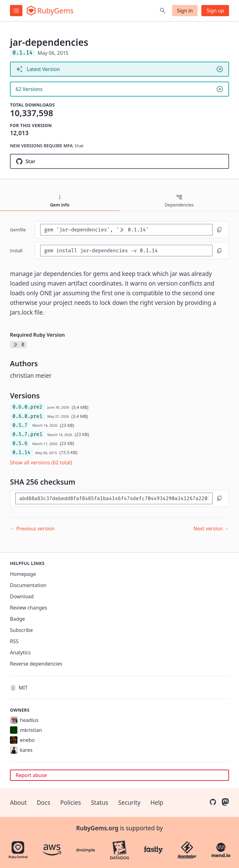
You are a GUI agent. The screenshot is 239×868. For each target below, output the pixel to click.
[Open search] (163, 11)
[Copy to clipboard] (219, 230)
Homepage (23, 574)
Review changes (28, 608)
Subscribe (21, 630)
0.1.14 (21, 452)
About (18, 803)
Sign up (215, 11)
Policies (71, 803)
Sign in (185, 11)
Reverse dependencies (36, 664)
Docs (44, 803)
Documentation (28, 585)
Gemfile (18, 230)
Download (22, 596)
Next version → (211, 529)
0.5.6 (20, 443)
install (16, 251)
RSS (14, 641)
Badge (17, 619)
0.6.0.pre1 (27, 416)
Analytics (20, 652)
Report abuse (31, 775)
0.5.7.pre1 (27, 434)
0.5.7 (20, 425)
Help (157, 803)
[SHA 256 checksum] (114, 498)
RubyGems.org (97, 828)
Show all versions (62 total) (41, 462)
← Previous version (32, 529)
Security (129, 803)
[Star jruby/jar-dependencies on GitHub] (119, 161)
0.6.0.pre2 (27, 407)
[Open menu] (16, 11)
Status (100, 803)
